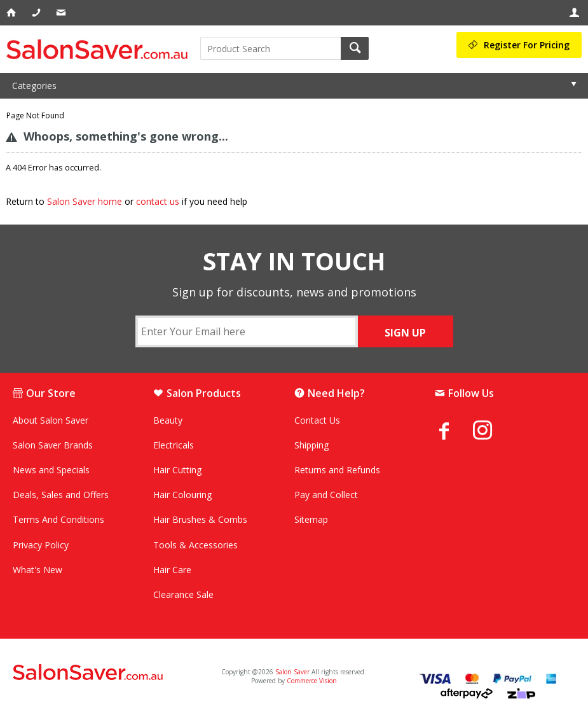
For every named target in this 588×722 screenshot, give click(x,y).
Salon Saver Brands (53, 445)
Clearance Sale (183, 594)
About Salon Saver (51, 420)
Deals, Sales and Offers (61, 495)
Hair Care (172, 570)
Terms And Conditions (58, 519)
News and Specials (51, 470)
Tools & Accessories (195, 545)
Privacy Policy (41, 545)
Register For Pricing (527, 45)
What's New (38, 570)
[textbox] (270, 48)
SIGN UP (405, 333)
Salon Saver (292, 672)
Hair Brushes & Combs (200, 519)
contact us (158, 201)
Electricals (174, 445)
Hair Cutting (177, 470)
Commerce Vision (312, 681)
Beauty (168, 420)
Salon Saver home (85, 201)
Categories (34, 86)
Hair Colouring (182, 495)
